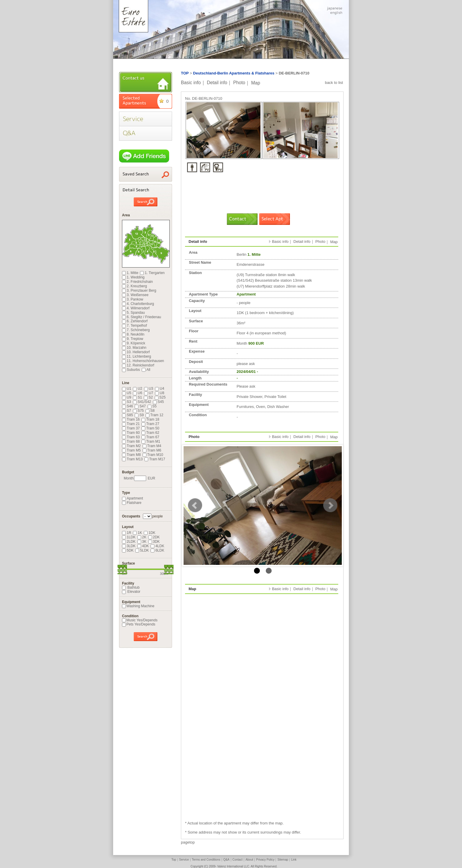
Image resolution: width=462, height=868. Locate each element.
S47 (140, 406)
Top (174, 860)
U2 (137, 389)
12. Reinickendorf (138, 365)
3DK (154, 542)
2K (142, 537)
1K (137, 533)
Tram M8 (131, 455)
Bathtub (131, 587)
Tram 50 (150, 428)
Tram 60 (131, 433)
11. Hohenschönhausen (143, 361)
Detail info (217, 83)
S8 (150, 411)
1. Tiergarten (152, 273)
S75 (138, 411)
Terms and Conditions (206, 860)
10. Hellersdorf (136, 352)
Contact (237, 860)
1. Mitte (130, 273)
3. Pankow (133, 299)
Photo (239, 83)
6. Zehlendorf (135, 321)
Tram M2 (131, 446)
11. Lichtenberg (137, 356)
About (249, 860)
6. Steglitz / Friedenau (142, 317)
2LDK (129, 542)
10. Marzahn (134, 348)
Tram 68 (131, 442)
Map (256, 83)
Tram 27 (150, 424)
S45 (158, 402)
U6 (137, 393)
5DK (128, 550)
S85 (127, 415)
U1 (127, 389)
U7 (149, 393)
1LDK (129, 537)
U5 (127, 393)
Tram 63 (131, 437)
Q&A (226, 860)
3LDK (129, 546)
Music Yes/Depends (140, 620)
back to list (334, 83)
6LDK (157, 550)
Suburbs (131, 370)
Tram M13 (132, 459)
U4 (160, 389)
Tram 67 (150, 437)
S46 (127, 406)
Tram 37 (131, 428)
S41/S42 (142, 402)
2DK (154, 537)
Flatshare (132, 503)
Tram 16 (131, 419)
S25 (160, 397)
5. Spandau (133, 313)
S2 (148, 397)
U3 (149, 389)
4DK (143, 546)
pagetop (188, 842)
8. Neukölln (133, 334)
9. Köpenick (134, 343)
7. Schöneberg (136, 330)
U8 (160, 393)
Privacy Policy (265, 860)
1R (127, 533)
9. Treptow (133, 339)
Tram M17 (155, 459)
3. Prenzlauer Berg (139, 291)
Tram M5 (131, 450)
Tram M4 (152, 446)
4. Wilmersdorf (136, 308)
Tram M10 (153, 455)
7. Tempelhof (135, 326)
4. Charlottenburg (138, 304)
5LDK (142, 550)
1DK (150, 533)
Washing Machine (138, 606)
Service (184, 860)
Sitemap (283, 860)
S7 (127, 411)
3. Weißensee (135, 295)
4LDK (157, 546)
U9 (127, 397)
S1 (137, 397)
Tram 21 (131, 424)
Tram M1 (151, 442)
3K (142, 542)
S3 (127, 402)
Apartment (132, 498)
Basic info (191, 83)
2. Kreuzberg (135, 286)
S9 (139, 415)
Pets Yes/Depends (139, 624)
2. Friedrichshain (137, 282)
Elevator (131, 592)
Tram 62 (150, 433)
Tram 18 (150, 419)
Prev (195, 505)
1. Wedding (133, 277)
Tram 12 (154, 415)
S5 (152, 406)
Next (330, 505)
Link (294, 860)
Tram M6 (152, 450)
